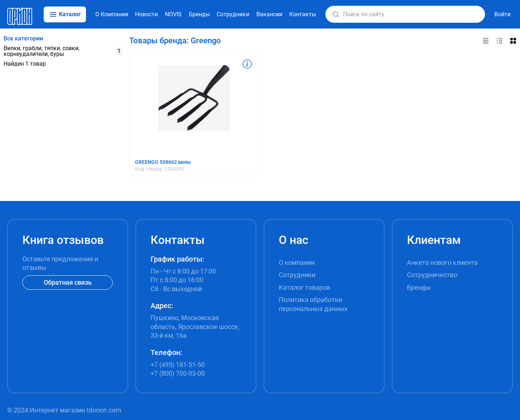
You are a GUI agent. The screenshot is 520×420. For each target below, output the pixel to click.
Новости (146, 14)
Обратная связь (68, 282)
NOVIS (173, 14)
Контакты (303, 14)
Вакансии (269, 14)
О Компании (112, 14)
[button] (336, 14)
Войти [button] (502, 14)
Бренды (199, 14)
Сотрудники (233, 14)
